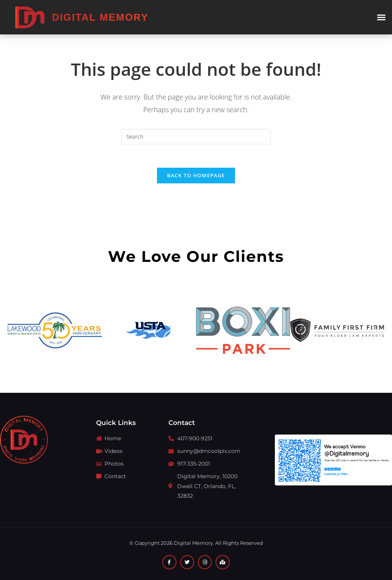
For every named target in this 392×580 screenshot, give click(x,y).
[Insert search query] (196, 137)
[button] (381, 17)
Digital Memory (100, 17)
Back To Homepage (196, 175)
